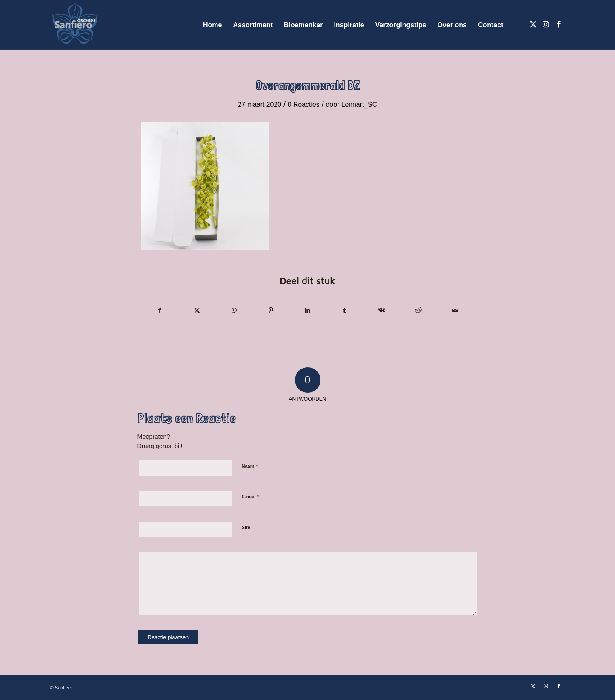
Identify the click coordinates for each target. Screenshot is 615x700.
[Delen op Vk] (381, 310)
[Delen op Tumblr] (345, 310)
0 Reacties (304, 104)
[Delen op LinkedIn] (308, 310)
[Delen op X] (197, 310)
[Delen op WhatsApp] (234, 310)
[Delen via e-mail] (455, 310)
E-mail (251, 496)
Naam (250, 466)
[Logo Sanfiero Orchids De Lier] (75, 25)
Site (246, 527)
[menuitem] (212, 25)
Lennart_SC (359, 104)
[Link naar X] (533, 25)
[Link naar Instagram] (546, 25)
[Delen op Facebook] (160, 310)
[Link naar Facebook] (559, 25)
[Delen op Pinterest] (271, 310)
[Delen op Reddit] (418, 310)
